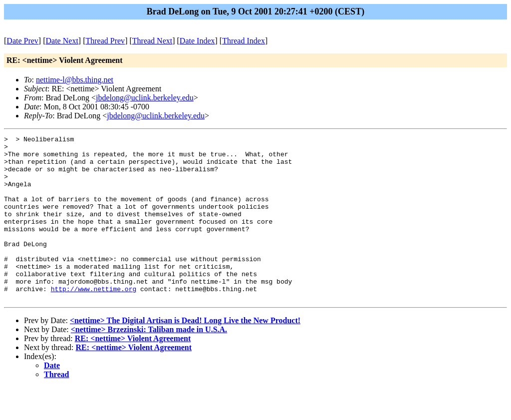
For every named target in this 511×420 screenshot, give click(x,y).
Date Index (197, 41)
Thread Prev (105, 41)
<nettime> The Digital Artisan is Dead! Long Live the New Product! (185, 353)
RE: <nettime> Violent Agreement (133, 371)
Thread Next (152, 41)
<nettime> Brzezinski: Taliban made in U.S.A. (149, 362)
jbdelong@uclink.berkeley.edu (145, 98)
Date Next (62, 41)
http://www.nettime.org (94, 320)
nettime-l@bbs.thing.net (75, 80)
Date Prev (22, 41)
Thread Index (244, 41)
